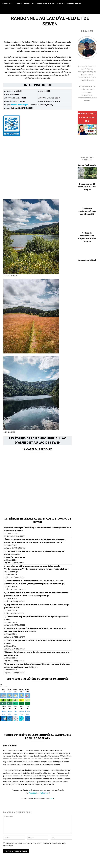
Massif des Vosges (20, 105)
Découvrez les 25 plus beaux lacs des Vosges (87, 187)
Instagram (44, 793)
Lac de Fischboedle (87, 165)
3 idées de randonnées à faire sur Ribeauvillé (87, 211)
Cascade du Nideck (87, 260)
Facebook (33, 793)
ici (51, 799)
